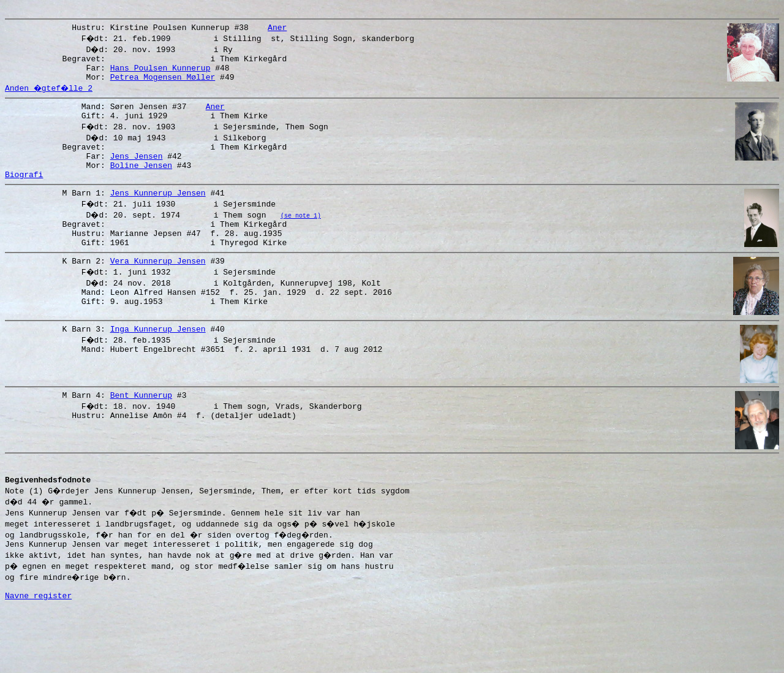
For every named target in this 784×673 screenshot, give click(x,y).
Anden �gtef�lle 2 (50, 97)
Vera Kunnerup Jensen (158, 290)
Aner (277, 31)
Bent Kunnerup (141, 441)
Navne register (38, 660)
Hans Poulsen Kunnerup (160, 75)
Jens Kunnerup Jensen (158, 215)
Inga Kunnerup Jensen (158, 365)
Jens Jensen (137, 172)
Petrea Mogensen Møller (163, 86)
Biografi (24, 194)
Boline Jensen (141, 183)
